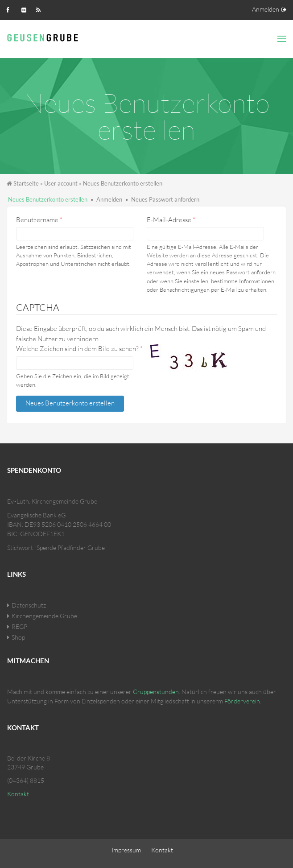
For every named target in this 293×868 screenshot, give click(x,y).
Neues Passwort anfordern (165, 199)
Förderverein (242, 701)
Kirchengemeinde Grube (44, 616)
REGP (19, 626)
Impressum (126, 850)
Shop (18, 637)
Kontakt (18, 794)
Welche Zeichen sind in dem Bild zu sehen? (79, 349)
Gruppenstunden (156, 692)
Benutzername (39, 220)
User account (61, 183)
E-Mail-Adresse (171, 220)
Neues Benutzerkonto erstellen (48, 199)
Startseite (26, 183)
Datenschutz (29, 605)
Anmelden (266, 9)
